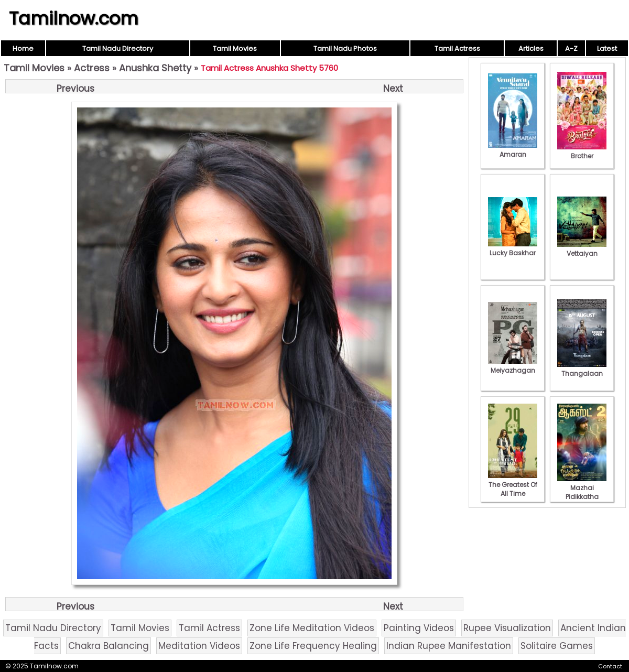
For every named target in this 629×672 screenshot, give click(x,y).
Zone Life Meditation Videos (312, 628)
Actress (92, 68)
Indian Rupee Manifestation (449, 646)
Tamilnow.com (74, 18)
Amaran (513, 150)
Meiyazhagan (513, 366)
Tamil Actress (457, 48)
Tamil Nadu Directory (118, 48)
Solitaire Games (557, 646)
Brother (582, 151)
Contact (610, 666)
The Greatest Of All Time (513, 485)
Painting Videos (419, 628)
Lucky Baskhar (513, 248)
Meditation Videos (199, 646)
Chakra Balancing (109, 646)
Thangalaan (582, 369)
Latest (607, 48)
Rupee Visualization (507, 628)
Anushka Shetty (155, 68)
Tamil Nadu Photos (345, 48)
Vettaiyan (582, 249)
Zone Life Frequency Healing (313, 646)
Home (23, 48)
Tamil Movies (235, 48)
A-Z (571, 48)
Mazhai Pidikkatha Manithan (582, 492)
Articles (531, 48)
